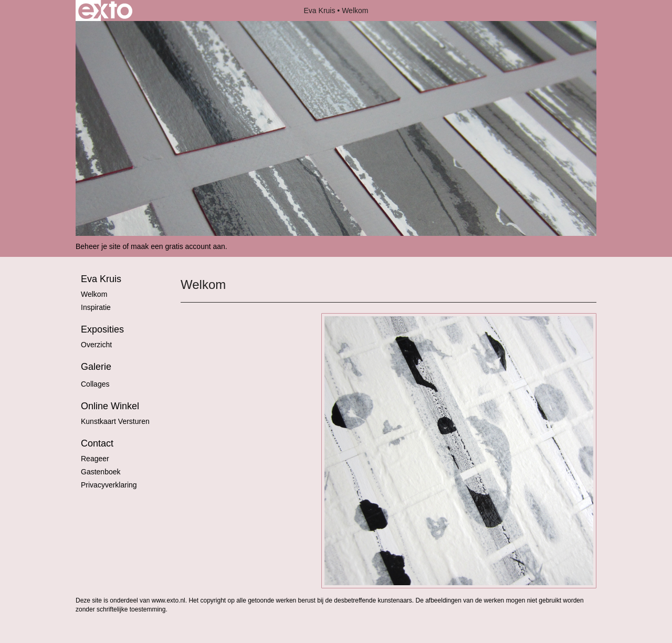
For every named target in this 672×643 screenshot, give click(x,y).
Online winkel (110, 406)
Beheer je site (98, 246)
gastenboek (101, 472)
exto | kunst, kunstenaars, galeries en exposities (105, 11)
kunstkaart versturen (115, 421)
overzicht (96, 345)
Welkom (94, 294)
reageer (95, 459)
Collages (95, 384)
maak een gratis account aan (178, 246)
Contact (97, 443)
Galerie (96, 367)
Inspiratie (96, 307)
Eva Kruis (320, 11)
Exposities (102, 329)
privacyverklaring (109, 485)
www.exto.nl (169, 600)
